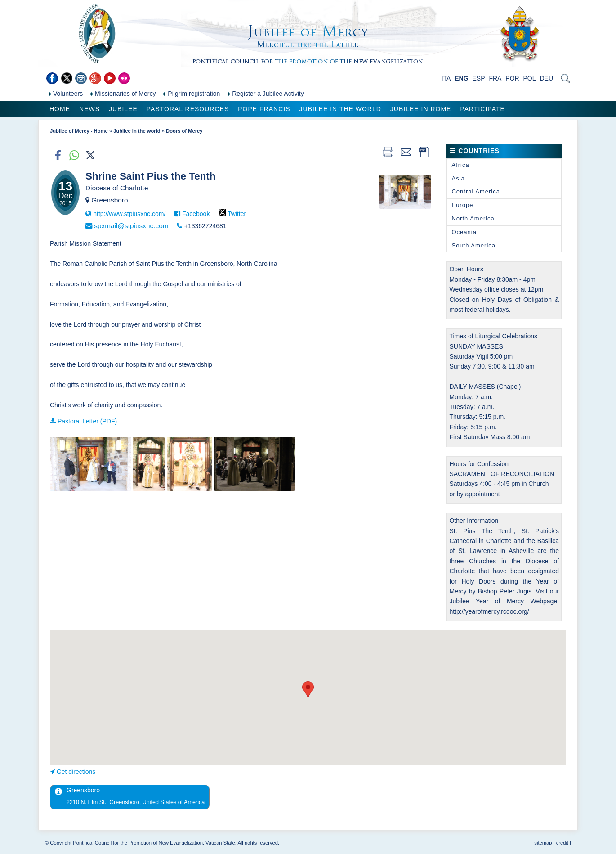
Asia (458, 178)
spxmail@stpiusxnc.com (131, 226)
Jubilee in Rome (421, 109)
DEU (546, 78)
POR (512, 78)
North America (473, 218)
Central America (475, 191)
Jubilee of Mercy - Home (79, 131)
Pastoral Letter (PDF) (87, 421)
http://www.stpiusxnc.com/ (129, 214)
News (89, 109)
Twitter (237, 214)
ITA (446, 78)
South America (473, 245)
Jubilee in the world (340, 109)
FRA (495, 78)
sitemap (543, 843)
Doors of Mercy (184, 131)
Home (60, 109)
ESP (479, 78)
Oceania (464, 232)
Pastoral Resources (188, 109)
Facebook (196, 214)
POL (530, 78)
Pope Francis (264, 109)
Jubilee (123, 109)
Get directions (76, 772)
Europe (462, 205)
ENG (461, 78)
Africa (460, 165)
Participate (482, 109)
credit (562, 843)
